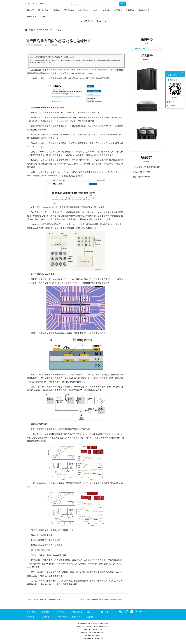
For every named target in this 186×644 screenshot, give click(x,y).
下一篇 (103, 600)
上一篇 (44, 600)
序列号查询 (31, 17)
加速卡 (96, 10)
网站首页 (31, 10)
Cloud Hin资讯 (144, 10)
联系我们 (130, 10)
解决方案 (106, 10)
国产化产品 (43, 10)
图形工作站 (69, 10)
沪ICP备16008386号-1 (93, 635)
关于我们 (118, 10)
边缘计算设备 (83, 10)
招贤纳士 (43, 17)
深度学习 (56, 10)
